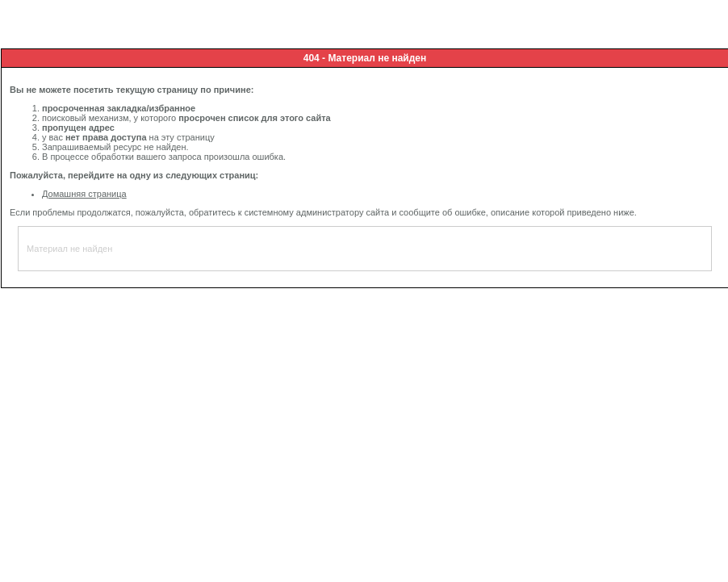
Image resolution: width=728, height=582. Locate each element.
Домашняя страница (84, 194)
